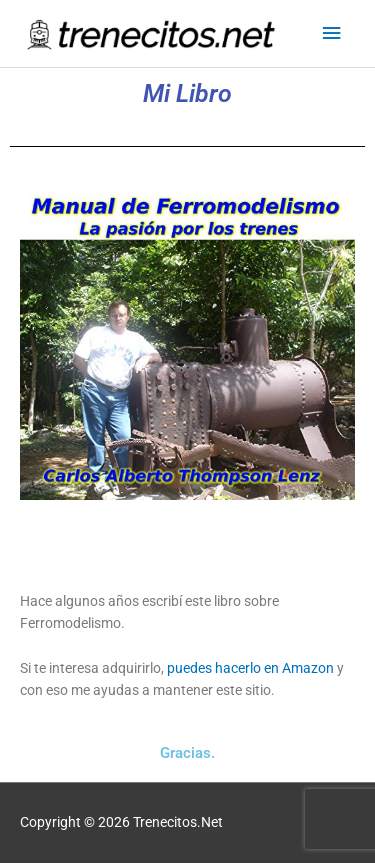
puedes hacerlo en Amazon (250, 668)
